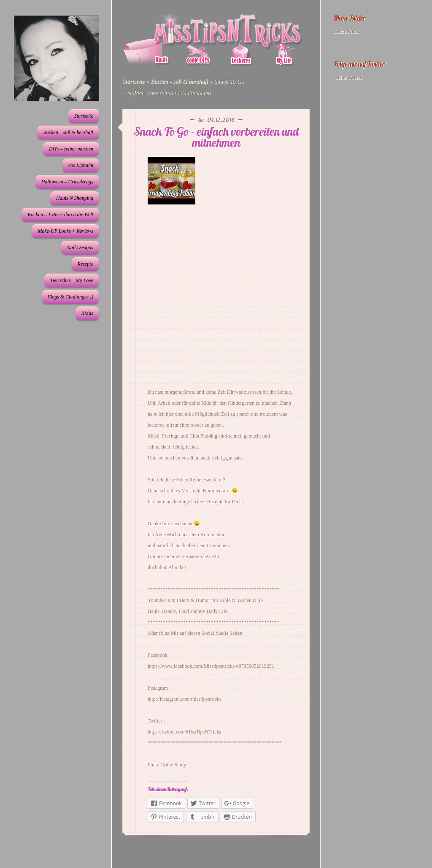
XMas (87, 313)
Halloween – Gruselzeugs (67, 182)
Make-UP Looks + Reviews (65, 231)
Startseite (84, 116)
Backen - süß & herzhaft (179, 82)
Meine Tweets (348, 78)
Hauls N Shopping (75, 198)
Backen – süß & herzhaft (68, 132)
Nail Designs (80, 247)
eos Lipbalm (81, 165)
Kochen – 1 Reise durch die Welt (60, 215)
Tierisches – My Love (72, 280)
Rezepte (85, 264)
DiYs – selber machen (71, 149)
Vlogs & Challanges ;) (70, 297)
